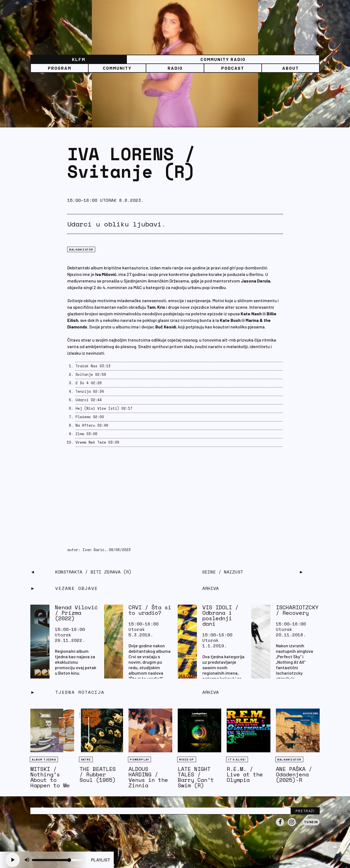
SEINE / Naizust (223, 572)
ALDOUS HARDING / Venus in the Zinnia (148, 777)
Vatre (86, 759)
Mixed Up (187, 759)
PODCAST (233, 68)
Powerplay (139, 759)
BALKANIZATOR (81, 249)
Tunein (311, 822)
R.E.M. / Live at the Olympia (245, 774)
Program (60, 68)
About (291, 68)
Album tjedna (44, 759)
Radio (175, 68)
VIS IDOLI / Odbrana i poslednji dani (220, 615)
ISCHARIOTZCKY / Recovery (297, 610)
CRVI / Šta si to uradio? (150, 610)
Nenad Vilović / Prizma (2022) (76, 613)
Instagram (292, 826)
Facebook (280, 826)
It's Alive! (237, 759)
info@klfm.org (44, 827)
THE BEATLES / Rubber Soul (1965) (98, 774)
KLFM (79, 59)
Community (117, 68)
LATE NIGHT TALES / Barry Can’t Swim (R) (196, 777)
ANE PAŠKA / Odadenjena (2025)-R (294, 774)
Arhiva (211, 692)
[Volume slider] (57, 860)
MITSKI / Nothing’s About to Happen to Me (50, 777)
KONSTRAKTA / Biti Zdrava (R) (93, 572)
